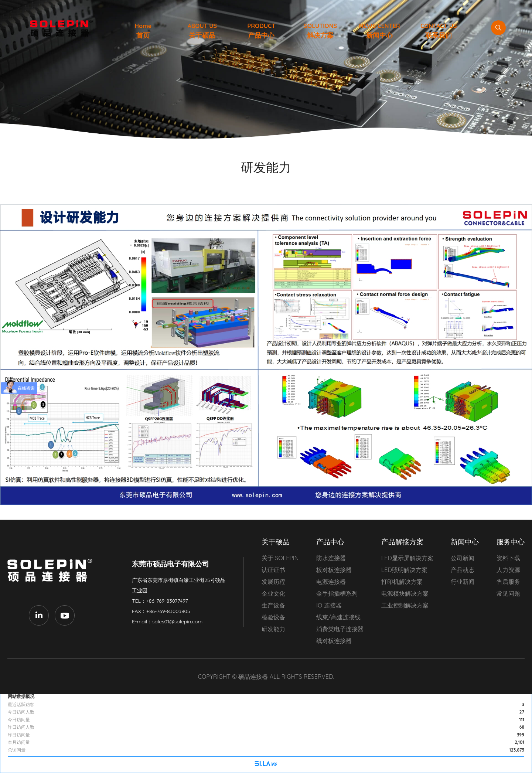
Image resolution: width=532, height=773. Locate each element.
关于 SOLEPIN (280, 558)
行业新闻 (463, 582)
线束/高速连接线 (338, 617)
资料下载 (508, 558)
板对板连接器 (334, 570)
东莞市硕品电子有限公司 (52, 571)
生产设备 (273, 605)
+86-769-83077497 (167, 601)
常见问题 (508, 593)
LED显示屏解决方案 (407, 558)
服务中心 (511, 542)
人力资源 (508, 570)
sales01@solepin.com (177, 622)
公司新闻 (463, 558)
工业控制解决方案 (405, 605)
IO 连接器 (329, 605)
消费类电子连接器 (340, 629)
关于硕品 (276, 542)
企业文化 (273, 593)
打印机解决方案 (402, 582)
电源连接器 (331, 582)
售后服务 (508, 582)
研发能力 (273, 629)
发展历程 (273, 582)
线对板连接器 (334, 641)
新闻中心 (465, 542)
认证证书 (273, 570)
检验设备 (273, 617)
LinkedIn (39, 615)
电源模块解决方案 (405, 593)
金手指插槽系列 (337, 593)
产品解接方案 (402, 542)
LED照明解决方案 (404, 570)
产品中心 (330, 542)
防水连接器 (331, 558)
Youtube (65, 615)
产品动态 (463, 570)
